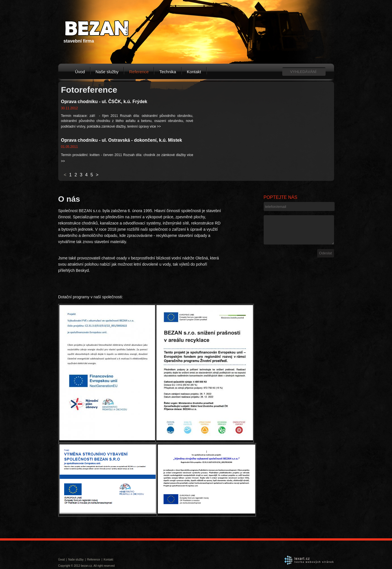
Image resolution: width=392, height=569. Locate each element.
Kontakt (194, 72)
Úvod (80, 72)
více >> (155, 126)
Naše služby (107, 72)
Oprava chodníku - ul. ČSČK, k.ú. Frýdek (104, 102)
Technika (168, 72)
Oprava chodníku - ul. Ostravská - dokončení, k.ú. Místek (122, 140)
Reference (139, 72)
